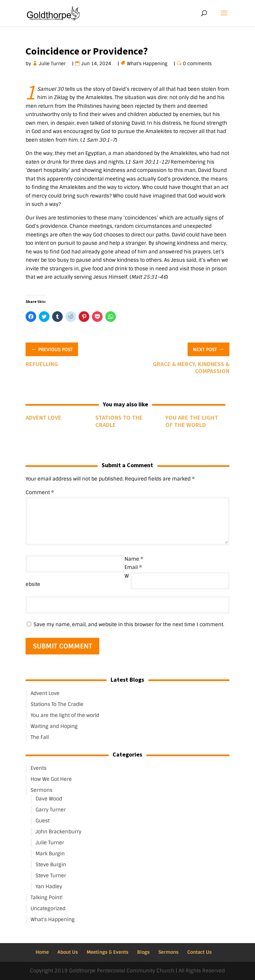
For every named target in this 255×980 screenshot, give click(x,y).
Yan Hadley (49, 887)
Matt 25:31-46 (149, 277)
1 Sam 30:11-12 (148, 162)
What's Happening (147, 64)
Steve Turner (51, 876)
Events (39, 768)
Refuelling (42, 364)
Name (134, 559)
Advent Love (43, 418)
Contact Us (200, 952)
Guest (42, 821)
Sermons (42, 790)
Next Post (209, 349)
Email (133, 567)
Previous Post (52, 349)
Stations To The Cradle (119, 421)
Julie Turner (52, 64)
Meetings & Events (108, 952)
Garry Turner (51, 810)
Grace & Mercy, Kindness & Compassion (191, 368)
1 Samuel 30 (50, 89)
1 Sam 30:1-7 (99, 140)
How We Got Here (51, 779)
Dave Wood (49, 799)
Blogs (143, 952)
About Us (68, 952)
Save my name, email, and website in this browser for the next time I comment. (129, 625)
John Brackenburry (58, 832)
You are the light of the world (192, 421)
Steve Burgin (51, 865)
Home (42, 952)
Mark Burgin (50, 854)
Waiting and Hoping (54, 726)
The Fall (40, 737)
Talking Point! (47, 898)
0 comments (197, 64)
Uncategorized (48, 909)
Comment (40, 492)
